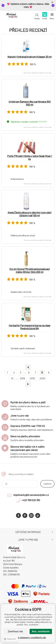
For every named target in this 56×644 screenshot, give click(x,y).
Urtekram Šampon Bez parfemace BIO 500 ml (30, 103)
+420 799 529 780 (31, 500)
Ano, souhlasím (41, 631)
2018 (22, 378)
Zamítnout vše (15, 631)
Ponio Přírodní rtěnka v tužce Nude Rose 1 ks (30, 157)
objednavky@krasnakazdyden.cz (31, 495)
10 (12, 378)
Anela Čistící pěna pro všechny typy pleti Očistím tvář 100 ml (29, 214)
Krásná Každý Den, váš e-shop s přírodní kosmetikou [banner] (12, 16)
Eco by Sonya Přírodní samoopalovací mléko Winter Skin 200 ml (30, 270)
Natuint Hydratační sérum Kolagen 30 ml (29, 57)
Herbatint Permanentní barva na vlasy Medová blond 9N (29, 327)
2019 (32, 378)
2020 (42, 378)
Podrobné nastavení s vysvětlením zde (28, 638)
